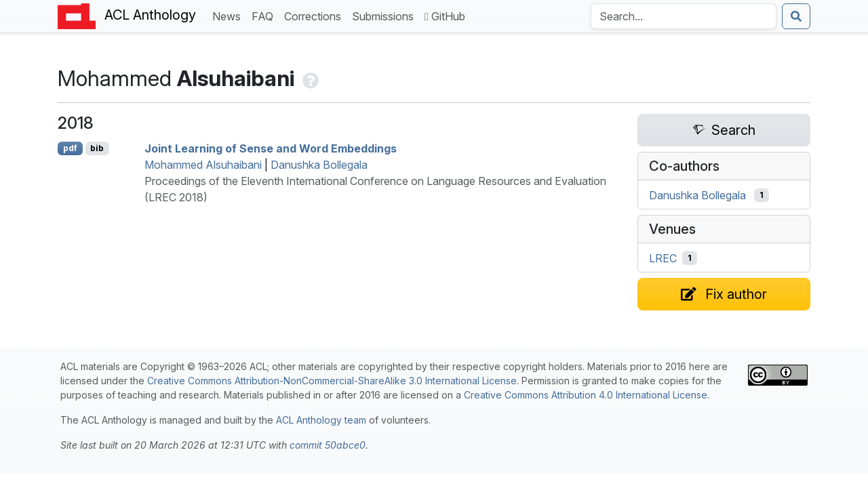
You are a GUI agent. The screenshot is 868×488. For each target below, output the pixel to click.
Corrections (315, 15)
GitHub (445, 16)
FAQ (265, 15)
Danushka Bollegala (319, 165)
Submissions (386, 15)
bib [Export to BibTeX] (97, 148)
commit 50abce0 (328, 445)
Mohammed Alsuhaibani (203, 165)
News (229, 15)
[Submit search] (796, 16)
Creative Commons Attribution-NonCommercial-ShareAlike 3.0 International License (332, 381)
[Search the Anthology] (684, 16)
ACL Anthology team (321, 420)
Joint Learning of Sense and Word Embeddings (271, 148)
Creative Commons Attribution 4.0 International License (586, 395)
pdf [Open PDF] (70, 148)
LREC (663, 258)
